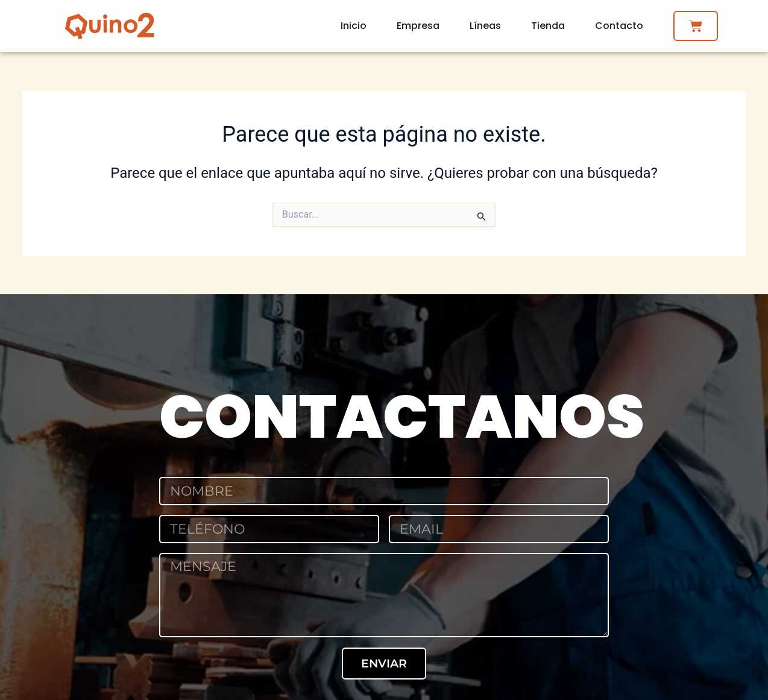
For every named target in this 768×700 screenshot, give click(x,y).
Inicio (354, 26)
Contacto (619, 26)
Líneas (485, 26)
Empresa (418, 26)
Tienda (548, 26)
